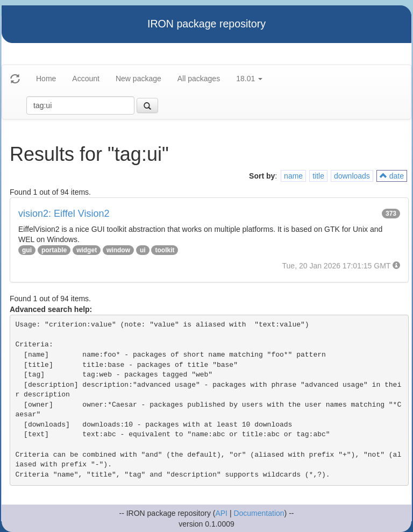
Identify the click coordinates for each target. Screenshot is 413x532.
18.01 (249, 79)
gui (27, 250)
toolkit (165, 250)
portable (54, 250)
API (221, 513)
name (293, 176)
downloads (352, 176)
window (118, 250)
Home (46, 79)
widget (87, 250)
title (318, 176)
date (392, 176)
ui (143, 250)
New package (138, 79)
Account (86, 79)
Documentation (259, 513)
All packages (199, 79)
